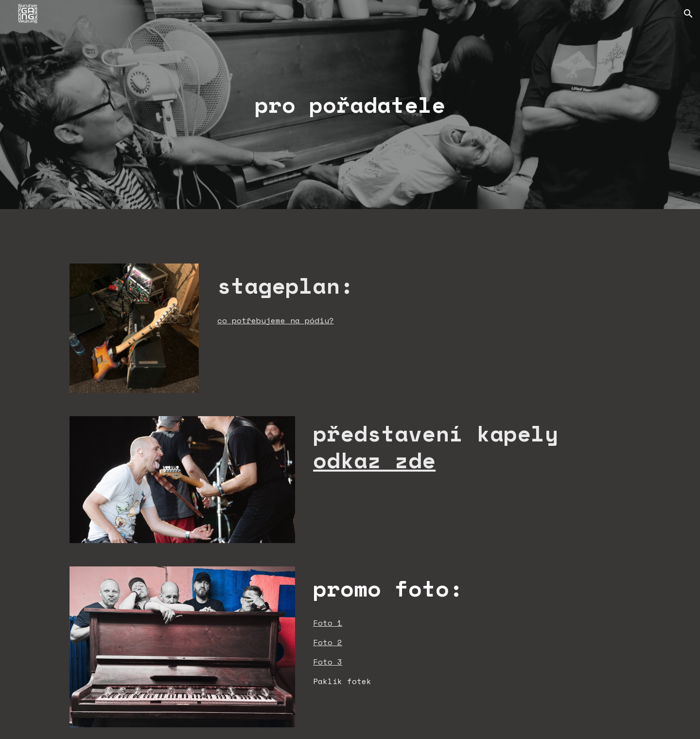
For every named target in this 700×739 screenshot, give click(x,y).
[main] (350, 105)
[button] (688, 14)
